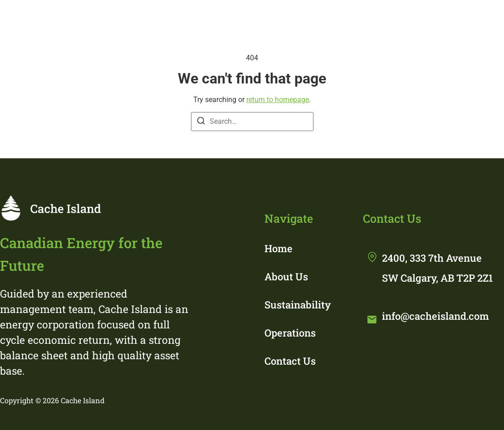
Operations (404, 19)
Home (199, 19)
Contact (472, 19)
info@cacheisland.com (435, 316)
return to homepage (278, 100)
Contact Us (290, 361)
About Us (286, 276)
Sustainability (323, 19)
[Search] (201, 122)
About (253, 19)
